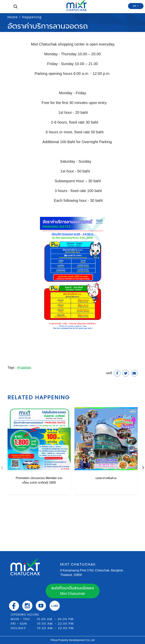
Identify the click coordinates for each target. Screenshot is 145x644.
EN (135, 6)
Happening (32, 17)
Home (13, 17)
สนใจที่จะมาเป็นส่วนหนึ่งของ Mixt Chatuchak (73, 591)
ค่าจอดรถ (24, 368)
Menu (5, 7)
